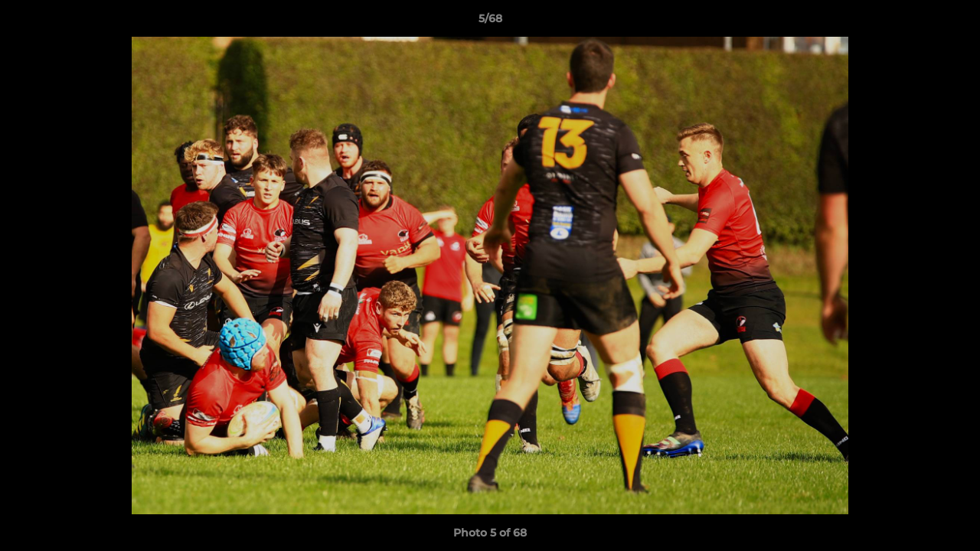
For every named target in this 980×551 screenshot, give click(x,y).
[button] (952, 22)
